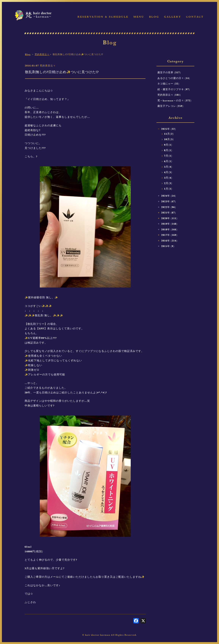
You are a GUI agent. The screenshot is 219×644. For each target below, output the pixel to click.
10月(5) (169, 139)
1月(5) (168, 189)
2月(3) (168, 183)
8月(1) (168, 150)
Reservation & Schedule (103, 17)
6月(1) (168, 161)
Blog (154, 17)
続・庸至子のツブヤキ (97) (174, 89)
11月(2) (169, 134)
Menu (139, 17)
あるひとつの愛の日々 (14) (174, 78)
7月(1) (168, 156)
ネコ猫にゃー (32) (168, 84)
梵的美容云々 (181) (169, 95)
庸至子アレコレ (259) (171, 106)
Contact (195, 17)
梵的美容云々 (42, 54)
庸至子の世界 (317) (169, 72)
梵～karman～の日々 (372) (174, 100)
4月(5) (168, 172)
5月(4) (168, 167)
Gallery (173, 17)
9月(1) (168, 145)
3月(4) (168, 178)
